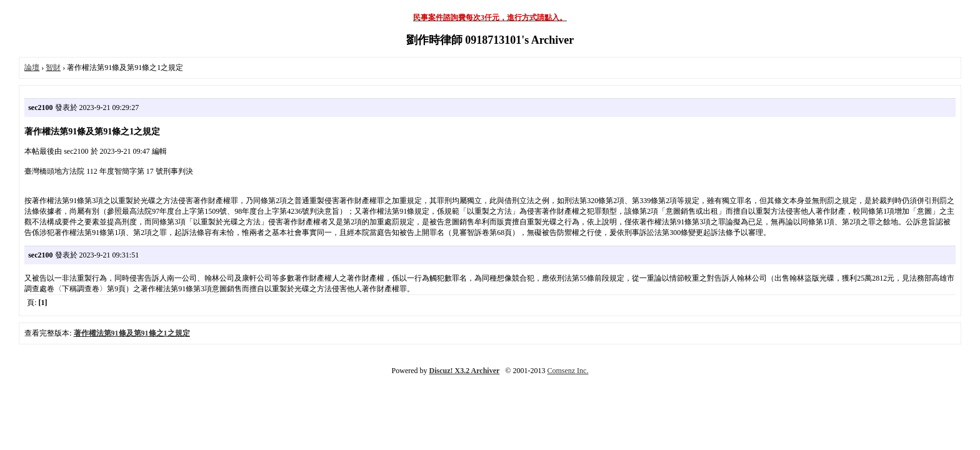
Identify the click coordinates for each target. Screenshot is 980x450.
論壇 (32, 67)
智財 (53, 67)
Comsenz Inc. (567, 371)
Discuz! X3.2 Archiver (465, 371)
